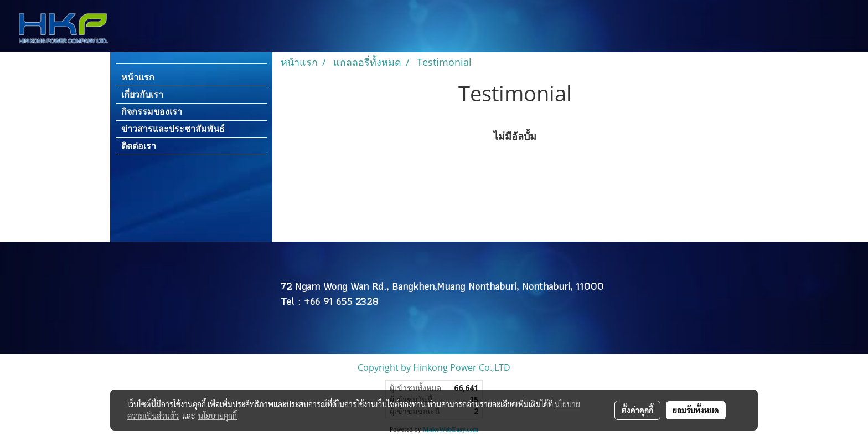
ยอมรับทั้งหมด (696, 410)
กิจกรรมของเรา (152, 112)
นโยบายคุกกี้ (218, 416)
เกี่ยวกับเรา (142, 94)
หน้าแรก (138, 77)
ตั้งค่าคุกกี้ (637, 410)
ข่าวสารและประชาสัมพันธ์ (173, 129)
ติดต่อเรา (139, 146)
